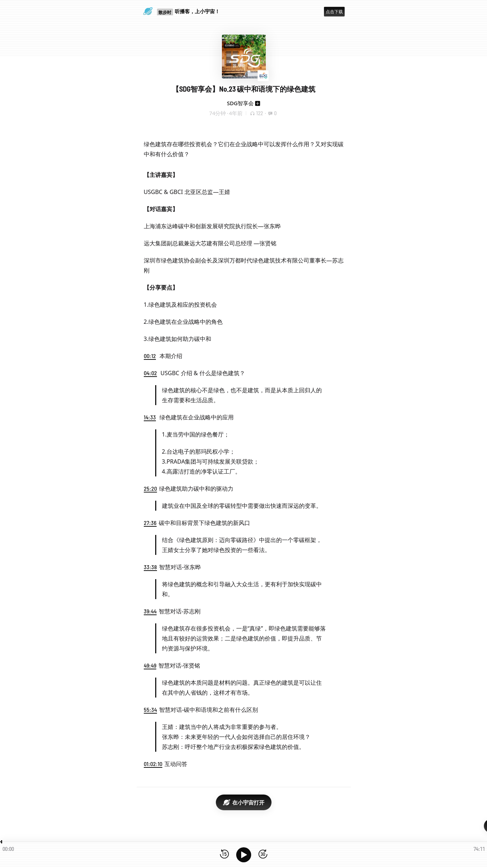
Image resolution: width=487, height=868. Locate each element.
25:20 (150, 488)
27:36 (150, 523)
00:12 (150, 356)
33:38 (150, 567)
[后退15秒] (224, 855)
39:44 (150, 611)
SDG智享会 (240, 103)
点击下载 (334, 12)
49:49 (150, 665)
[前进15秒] (263, 855)
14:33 (150, 417)
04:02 (150, 373)
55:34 (150, 709)
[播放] (244, 855)
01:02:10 (153, 764)
